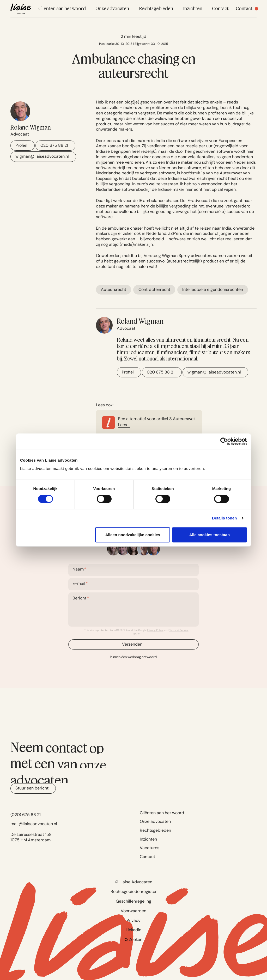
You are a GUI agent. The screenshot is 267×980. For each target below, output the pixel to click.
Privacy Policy (155, 630)
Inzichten (148, 839)
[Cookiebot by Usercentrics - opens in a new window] (224, 441)
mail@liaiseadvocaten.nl (34, 824)
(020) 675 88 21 (26, 815)
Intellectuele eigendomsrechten (213, 289)
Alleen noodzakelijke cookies (133, 535)
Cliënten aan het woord (162, 813)
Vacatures (150, 848)
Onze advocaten (155, 821)
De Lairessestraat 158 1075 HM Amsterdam (31, 837)
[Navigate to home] (21, 9)
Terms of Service (179, 630)
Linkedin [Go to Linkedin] (133, 930)
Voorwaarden (133, 911)
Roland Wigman (31, 127)
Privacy (133, 920)
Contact (147, 857)
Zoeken (134, 939)
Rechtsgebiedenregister (134, 892)
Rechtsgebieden (155, 830)
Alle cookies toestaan (210, 535)
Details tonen (224, 518)
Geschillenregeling (133, 901)
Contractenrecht (154, 289)
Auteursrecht (114, 289)
